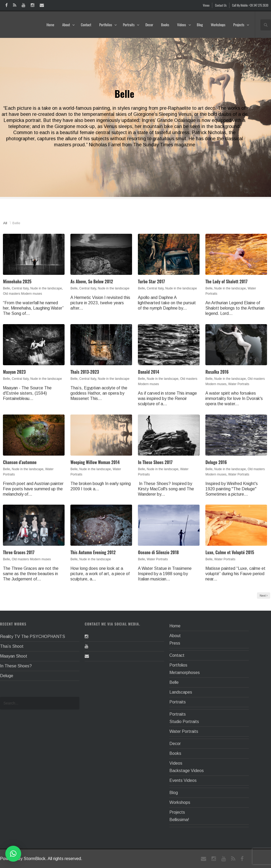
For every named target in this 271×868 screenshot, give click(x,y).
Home (50, 25)
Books (165, 25)
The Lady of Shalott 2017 (226, 281)
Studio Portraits (184, 722)
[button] (13, 854)
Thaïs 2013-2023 (85, 372)
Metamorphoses (185, 673)
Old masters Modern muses (22, 294)
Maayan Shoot (14, 656)
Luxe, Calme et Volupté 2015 (230, 552)
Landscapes (181, 692)
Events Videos (183, 780)
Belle (16, 223)
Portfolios (108, 25)
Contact (86, 25)
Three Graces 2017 (19, 552)
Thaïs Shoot (12, 646)
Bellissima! (179, 820)
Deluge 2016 (216, 462)
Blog (200, 25)
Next (264, 596)
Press (175, 643)
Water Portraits (239, 384)
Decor (149, 25)
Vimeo (206, 5)
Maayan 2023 (14, 372)
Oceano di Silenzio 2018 (158, 552)
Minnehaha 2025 (17, 281)
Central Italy (20, 288)
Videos (184, 25)
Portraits (131, 25)
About (69, 25)
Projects (241, 25)
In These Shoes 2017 (155, 462)
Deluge (7, 676)
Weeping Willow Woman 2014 (95, 462)
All (5, 223)
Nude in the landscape (46, 288)
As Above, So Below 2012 (92, 281)
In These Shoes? (16, 666)
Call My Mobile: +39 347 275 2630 (250, 5)
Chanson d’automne (20, 462)
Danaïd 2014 (148, 372)
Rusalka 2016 (217, 372)
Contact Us (221, 5)
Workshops (218, 25)
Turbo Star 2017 (151, 281)
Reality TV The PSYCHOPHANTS (33, 636)
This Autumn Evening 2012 (93, 552)
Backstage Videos (187, 771)
